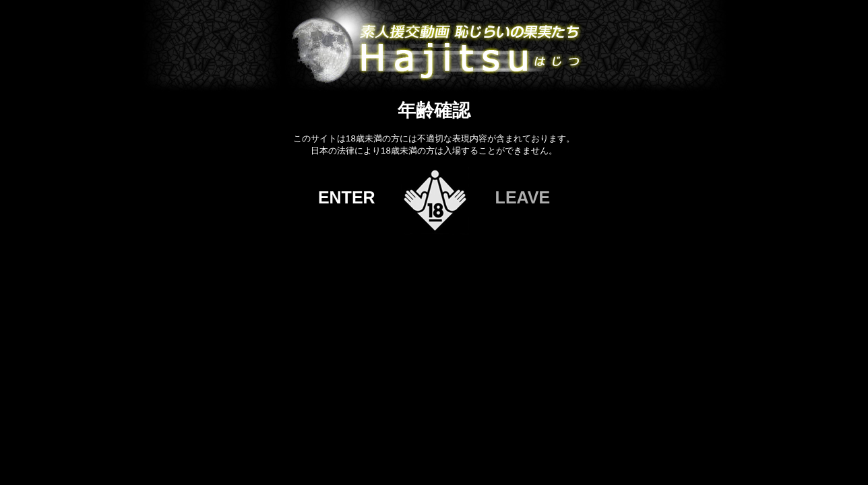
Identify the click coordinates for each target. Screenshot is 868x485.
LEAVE (523, 197)
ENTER (347, 197)
